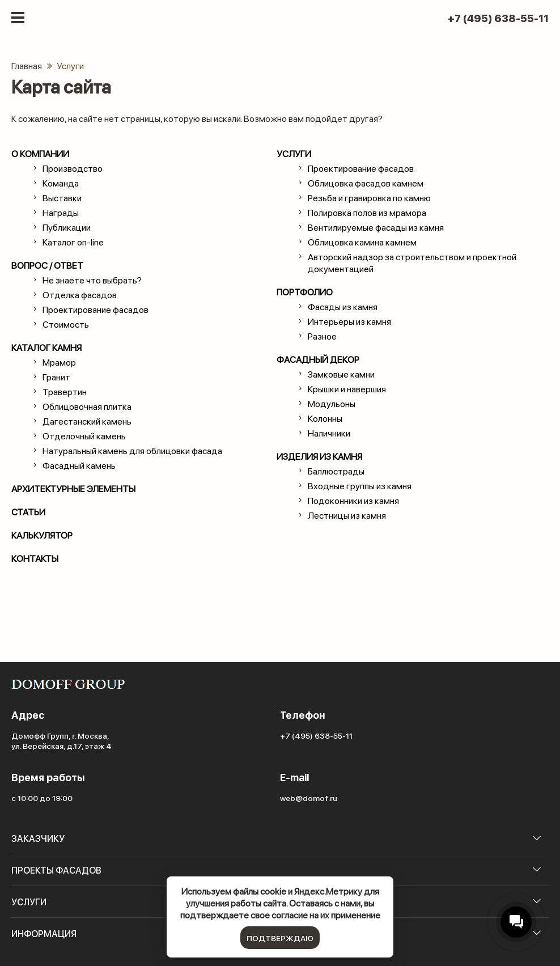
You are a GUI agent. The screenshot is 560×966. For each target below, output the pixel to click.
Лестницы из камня (347, 515)
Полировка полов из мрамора (367, 212)
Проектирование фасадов (96, 309)
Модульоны (332, 403)
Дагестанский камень (87, 421)
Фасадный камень (79, 465)
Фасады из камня (343, 306)
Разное (322, 336)
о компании (40, 153)
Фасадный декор (318, 359)
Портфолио (305, 292)
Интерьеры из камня (349, 321)
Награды (61, 212)
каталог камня (46, 347)
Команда (61, 183)
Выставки (62, 198)
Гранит (56, 377)
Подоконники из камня (353, 500)
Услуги (294, 153)
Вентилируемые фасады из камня (376, 227)
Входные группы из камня (360, 486)
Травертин (65, 391)
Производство (73, 168)
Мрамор (59, 362)
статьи (28, 512)
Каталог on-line (73, 242)
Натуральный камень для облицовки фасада (132, 450)
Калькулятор (42, 535)
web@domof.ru (309, 798)
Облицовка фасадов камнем (366, 183)
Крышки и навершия (347, 389)
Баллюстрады (336, 471)
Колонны (325, 418)
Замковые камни (341, 374)
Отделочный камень (84, 436)
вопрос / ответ (47, 265)
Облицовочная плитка (87, 406)
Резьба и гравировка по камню (369, 198)
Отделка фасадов (80, 295)
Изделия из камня (319, 456)
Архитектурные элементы (73, 488)
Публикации (67, 227)
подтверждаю (280, 938)
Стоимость (66, 324)
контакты (35, 558)
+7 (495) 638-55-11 (498, 18)
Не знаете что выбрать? (92, 280)
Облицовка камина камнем (362, 242)
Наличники (329, 433)
